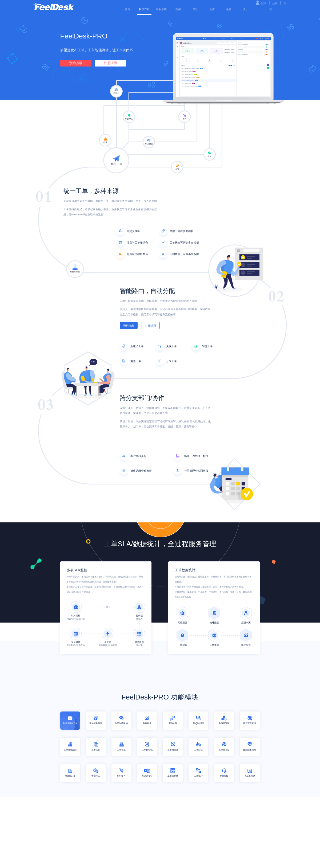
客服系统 (161, 9)
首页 (127, 9)
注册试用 (110, 63)
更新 (229, 9)
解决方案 (144, 9)
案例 (178, 9)
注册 (275, 3)
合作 (212, 9)
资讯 (195, 9)
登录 (264, 3)
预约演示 (76, 63)
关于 (246, 9)
